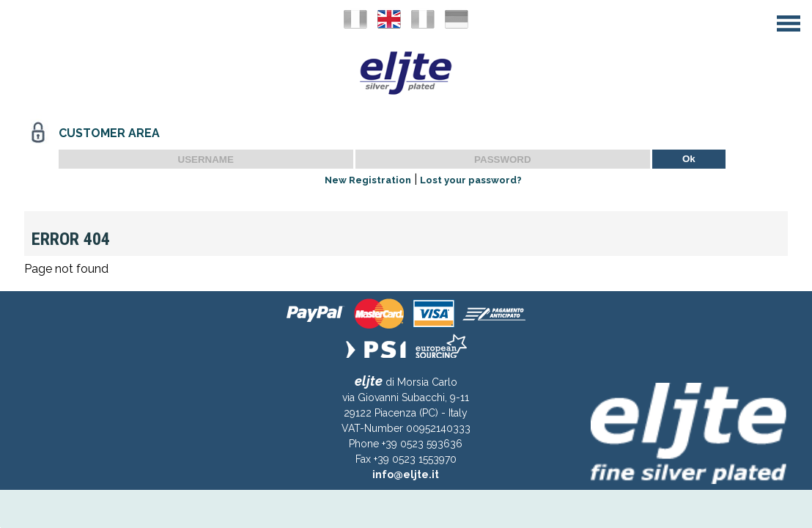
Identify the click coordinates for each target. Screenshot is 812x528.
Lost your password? (471, 180)
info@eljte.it (406, 474)
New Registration (368, 180)
